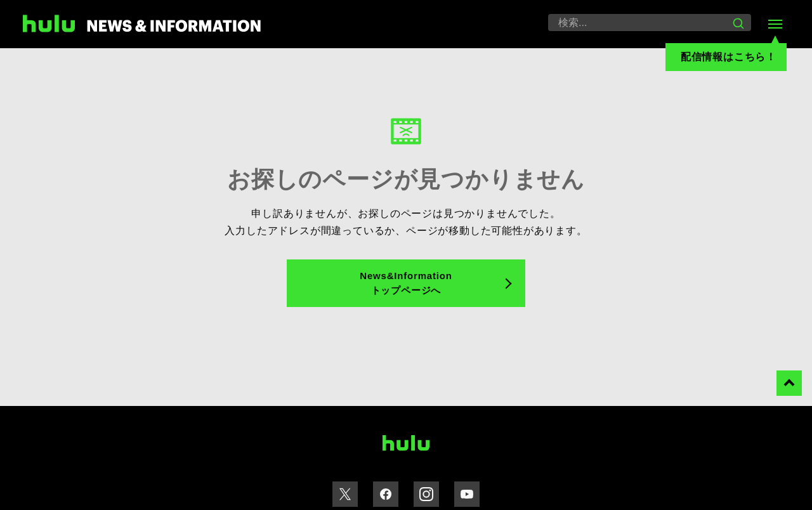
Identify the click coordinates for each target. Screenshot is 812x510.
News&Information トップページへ (406, 283)
